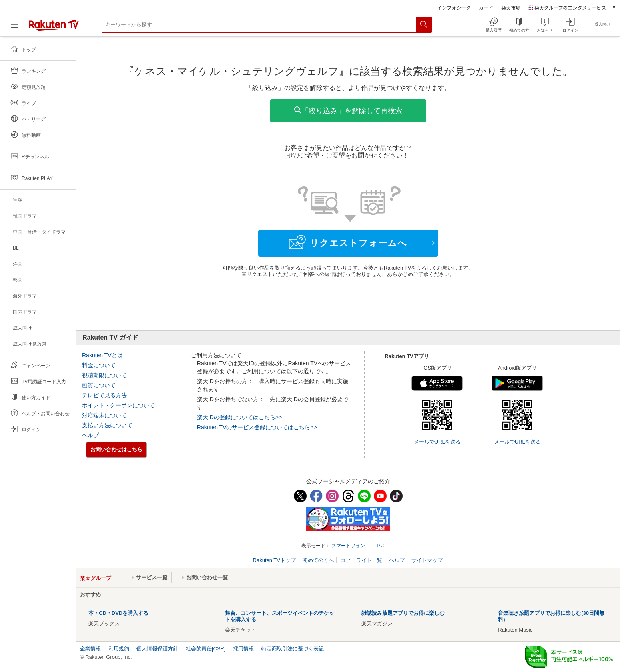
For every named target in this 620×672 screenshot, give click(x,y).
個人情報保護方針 (157, 649)
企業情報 (90, 649)
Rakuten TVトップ (275, 560)
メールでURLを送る (437, 442)
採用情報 (243, 649)
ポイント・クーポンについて (118, 405)
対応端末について (104, 415)
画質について (99, 385)
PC (380, 546)
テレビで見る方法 (104, 395)
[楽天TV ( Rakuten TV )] (54, 28)
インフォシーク (454, 7)
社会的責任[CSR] (206, 649)
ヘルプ (90, 435)
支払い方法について (107, 425)
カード (486, 7)
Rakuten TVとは (102, 355)
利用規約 (119, 649)
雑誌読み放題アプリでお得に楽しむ (403, 613)
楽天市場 (511, 7)
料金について (99, 365)
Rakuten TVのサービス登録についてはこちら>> (257, 427)
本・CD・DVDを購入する (118, 613)
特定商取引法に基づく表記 (293, 649)
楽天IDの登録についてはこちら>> (239, 417)
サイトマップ (427, 560)
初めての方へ (318, 560)
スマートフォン (348, 546)
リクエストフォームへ (348, 242)
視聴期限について (104, 375)
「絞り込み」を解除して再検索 (348, 111)
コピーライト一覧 (361, 560)
